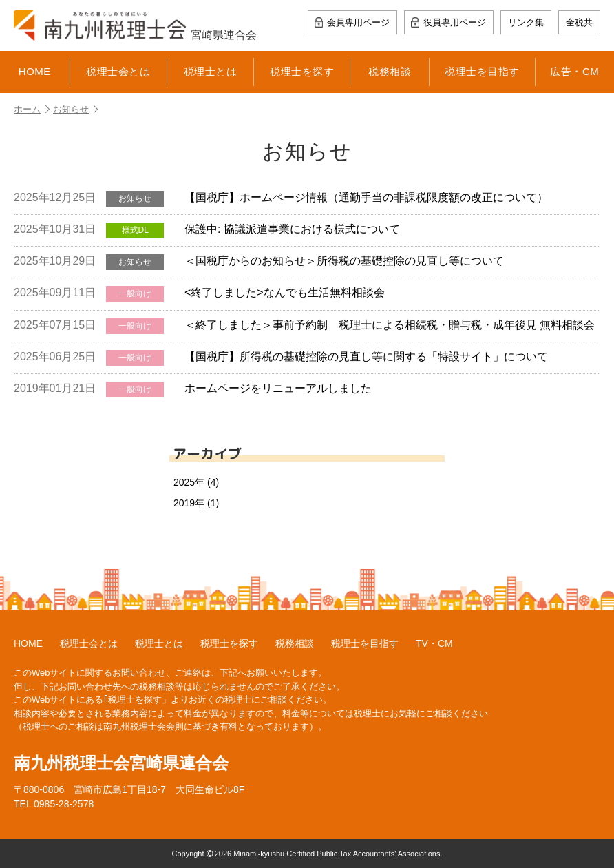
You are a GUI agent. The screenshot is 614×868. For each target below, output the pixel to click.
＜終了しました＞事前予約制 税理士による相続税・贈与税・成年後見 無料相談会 (304, 326)
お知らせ (75, 109)
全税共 (579, 22)
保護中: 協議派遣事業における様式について (207, 230)
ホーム (32, 109)
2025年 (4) (196, 482)
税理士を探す (302, 71)
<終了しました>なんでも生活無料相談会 (199, 294)
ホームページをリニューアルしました (193, 390)
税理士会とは (118, 71)
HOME (35, 71)
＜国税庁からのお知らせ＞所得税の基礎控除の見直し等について (259, 262)
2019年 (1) (196, 503)
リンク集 (526, 22)
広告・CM (574, 71)
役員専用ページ (455, 22)
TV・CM (434, 643)
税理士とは (211, 71)
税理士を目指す (482, 71)
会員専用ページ (358, 22)
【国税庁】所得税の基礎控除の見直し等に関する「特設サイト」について (281, 358)
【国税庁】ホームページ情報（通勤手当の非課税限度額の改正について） (281, 199)
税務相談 (390, 71)
